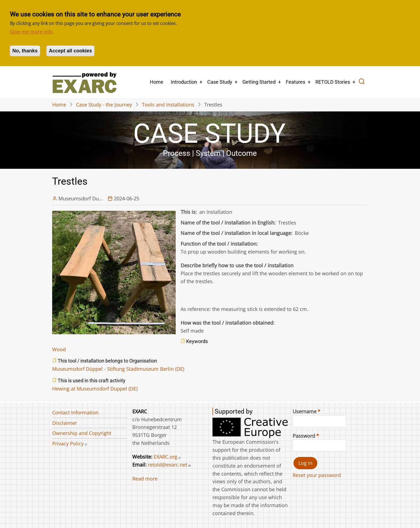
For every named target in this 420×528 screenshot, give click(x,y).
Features (296, 82)
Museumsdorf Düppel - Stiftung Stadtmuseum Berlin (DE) (118, 369)
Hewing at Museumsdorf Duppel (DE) (95, 389)
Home (157, 82)
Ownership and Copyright (82, 433)
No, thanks (25, 51)
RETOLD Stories (333, 82)
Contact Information (75, 412)
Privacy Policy (70, 443)
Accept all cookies (70, 51)
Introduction (184, 82)
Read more (145, 479)
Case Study (220, 82)
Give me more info (31, 32)
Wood (59, 349)
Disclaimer (65, 423)
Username (305, 411)
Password (304, 436)
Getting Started (259, 82)
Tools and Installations (168, 105)
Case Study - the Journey (104, 105)
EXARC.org (167, 457)
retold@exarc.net (170, 465)
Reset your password (317, 475)
